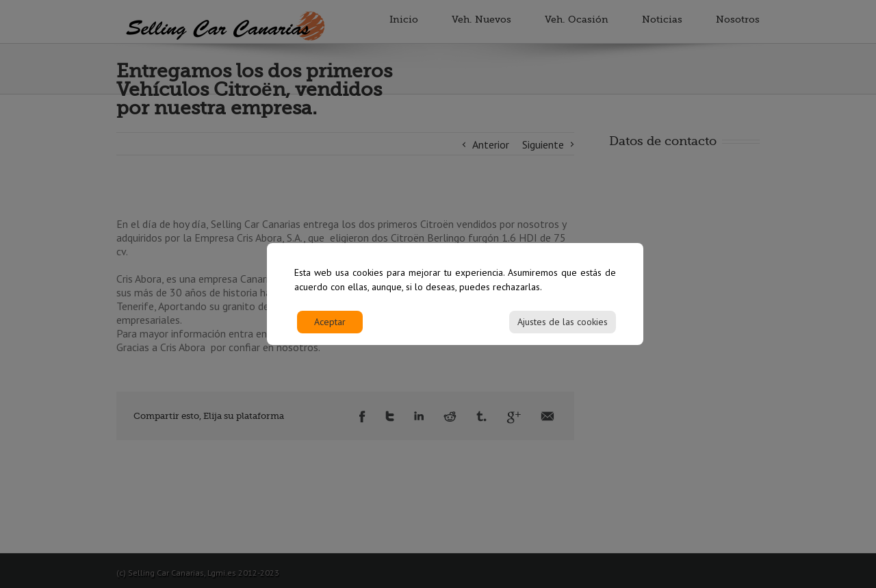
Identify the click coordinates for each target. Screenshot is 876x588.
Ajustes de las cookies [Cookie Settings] (563, 329)
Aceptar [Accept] (330, 329)
